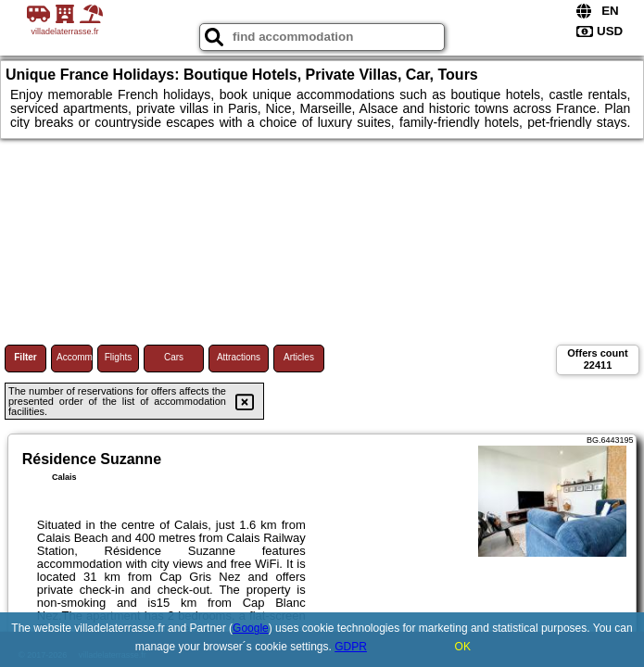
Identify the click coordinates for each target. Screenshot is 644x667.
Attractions (239, 357)
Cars (174, 357)
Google (251, 628)
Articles (299, 357)
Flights (118, 357)
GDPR (351, 647)
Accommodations (75, 357)
